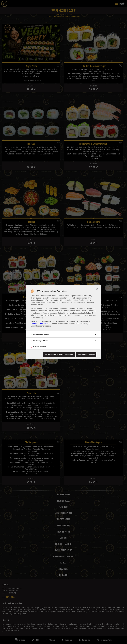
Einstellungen (85, 324)
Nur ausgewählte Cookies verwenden (59, 354)
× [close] (97, 289)
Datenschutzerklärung (39, 324)
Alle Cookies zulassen (86, 354)
